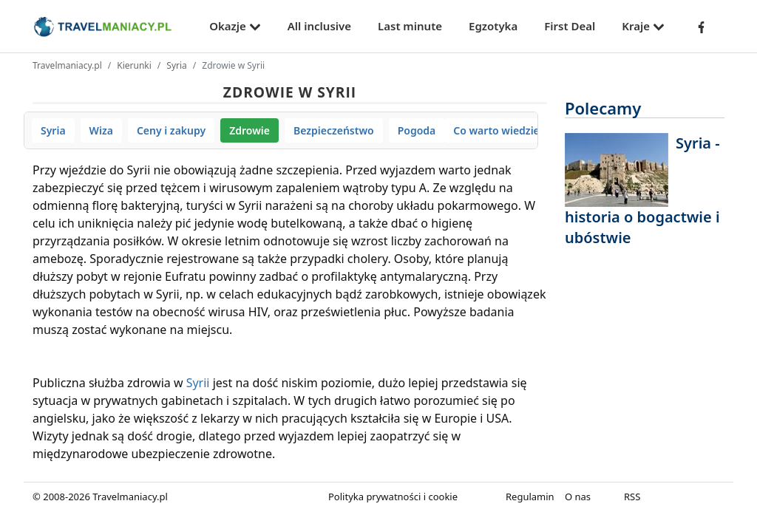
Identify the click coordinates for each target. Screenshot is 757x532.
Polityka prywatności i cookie (393, 497)
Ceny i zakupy (171, 130)
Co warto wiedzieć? (501, 130)
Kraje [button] (643, 26)
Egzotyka (493, 26)
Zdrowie (249, 130)
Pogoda (417, 130)
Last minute (410, 26)
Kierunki (134, 65)
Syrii (198, 383)
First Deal (570, 26)
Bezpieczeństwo (334, 130)
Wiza (101, 130)
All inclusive (319, 26)
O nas (578, 497)
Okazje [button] (235, 26)
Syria (177, 65)
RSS (632, 497)
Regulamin (530, 497)
